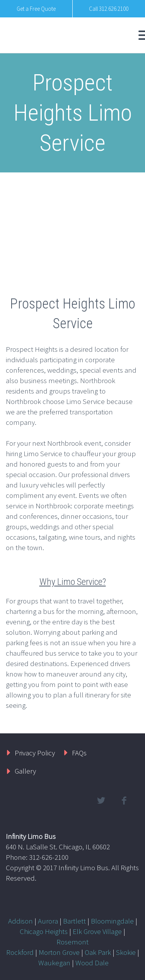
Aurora (48, 921)
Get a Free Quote (36, 9)
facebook (124, 801)
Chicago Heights (44, 931)
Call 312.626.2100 (109, 9)
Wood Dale (92, 963)
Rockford (20, 952)
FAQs (79, 753)
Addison (20, 921)
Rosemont (72, 942)
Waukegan (54, 963)
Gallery (25, 771)
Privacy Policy (35, 753)
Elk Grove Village (97, 931)
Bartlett (74, 921)
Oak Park (98, 952)
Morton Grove (59, 952)
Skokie (126, 952)
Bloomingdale (112, 921)
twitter (101, 801)
